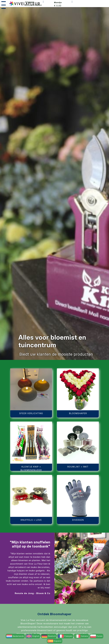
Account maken (33, 5)
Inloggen (30, 2)
